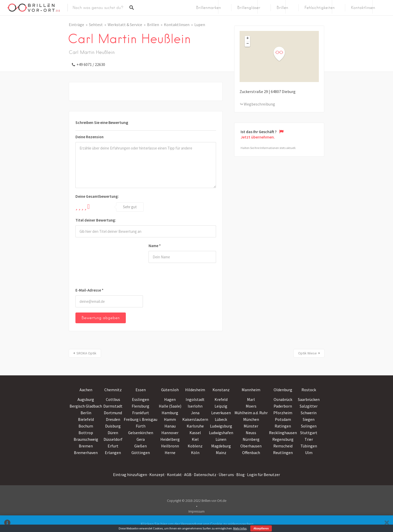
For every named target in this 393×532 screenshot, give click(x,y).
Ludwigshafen (221, 433)
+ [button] (248, 39)
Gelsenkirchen (141, 433)
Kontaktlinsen (363, 8)
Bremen (86, 446)
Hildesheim (195, 390)
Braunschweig (86, 439)
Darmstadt (113, 406)
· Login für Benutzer (263, 475)
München (251, 419)
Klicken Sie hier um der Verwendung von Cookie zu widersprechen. (197, 524)
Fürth (141, 426)
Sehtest (96, 25)
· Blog (240, 475)
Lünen (221, 439)
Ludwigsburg (221, 426)
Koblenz (195, 446)
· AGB (187, 475)
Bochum (86, 426)
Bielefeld (86, 419)
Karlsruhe (195, 426)
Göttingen (141, 453)
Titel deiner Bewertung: (96, 220)
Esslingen (141, 399)
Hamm (170, 419)
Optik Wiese (307, 353)
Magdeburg (221, 446)
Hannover (170, 433)
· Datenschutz (204, 475)
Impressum (196, 511)
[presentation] (96, 263)
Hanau (170, 426)
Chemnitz (113, 390)
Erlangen (113, 453)
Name (155, 246)
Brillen (282, 8)
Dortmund (113, 413)
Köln (195, 453)
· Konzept (156, 475)
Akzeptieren (261, 528)
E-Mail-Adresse (89, 290)
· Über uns (226, 475)
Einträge (76, 25)
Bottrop (86, 433)
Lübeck (221, 419)
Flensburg (141, 406)
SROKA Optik (86, 353)
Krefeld (221, 399)
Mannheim (251, 390)
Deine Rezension (89, 137)
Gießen (141, 446)
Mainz (221, 453)
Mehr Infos (240, 528)
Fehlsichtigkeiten (320, 8)
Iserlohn (195, 406)
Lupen (200, 25)
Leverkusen (221, 413)
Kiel (195, 439)
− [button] (248, 44)
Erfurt (113, 446)
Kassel (195, 433)
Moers (251, 406)
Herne (170, 453)
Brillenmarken (209, 8)
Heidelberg (170, 439)
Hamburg (170, 413)
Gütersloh (170, 390)
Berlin (86, 413)
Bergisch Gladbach (86, 406)
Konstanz (221, 390)
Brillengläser (249, 8)
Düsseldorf (113, 439)
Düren (113, 433)
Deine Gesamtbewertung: (97, 196)
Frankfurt (141, 413)
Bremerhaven (86, 453)
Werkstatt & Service (125, 25)
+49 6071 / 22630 (91, 64)
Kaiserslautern (195, 419)
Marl (251, 399)
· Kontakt (174, 475)
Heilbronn (170, 446)
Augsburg (86, 399)
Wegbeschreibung (259, 104)
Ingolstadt (195, 399)
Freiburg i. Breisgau (141, 419)
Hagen (170, 399)
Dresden (113, 419)
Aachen (86, 390)
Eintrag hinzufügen (130, 475)
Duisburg (113, 426)
